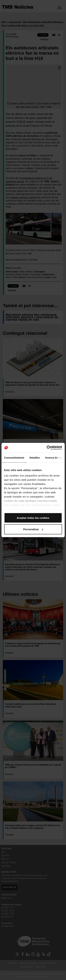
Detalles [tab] (35, 457)
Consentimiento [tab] (14, 457)
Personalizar (33, 529)
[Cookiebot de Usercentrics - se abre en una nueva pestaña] (47, 448)
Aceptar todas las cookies (33, 518)
